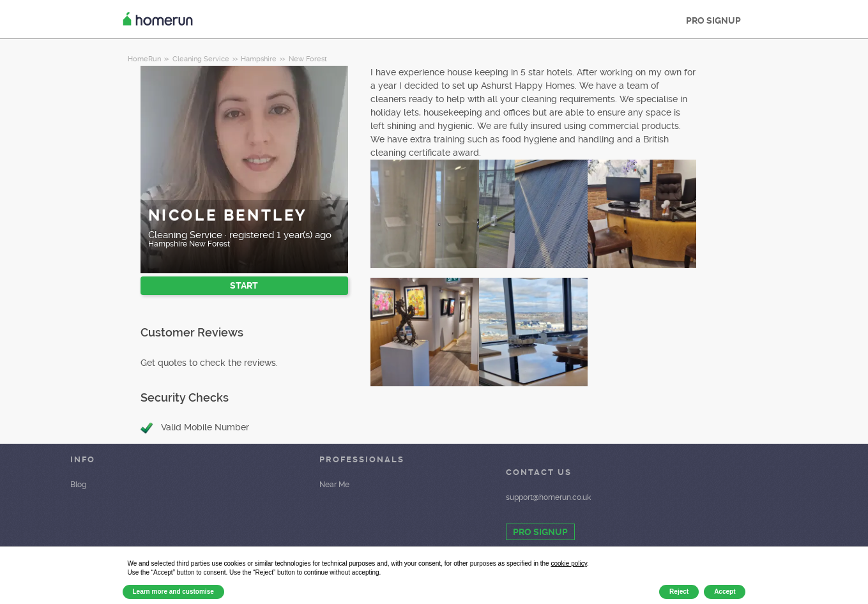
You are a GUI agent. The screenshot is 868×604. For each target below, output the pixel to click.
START (244, 285)
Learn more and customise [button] (173, 592)
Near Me (334, 485)
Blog (78, 485)
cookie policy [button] (569, 563)
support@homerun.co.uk (548, 497)
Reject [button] (679, 592)
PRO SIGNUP (713, 20)
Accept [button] (725, 592)
